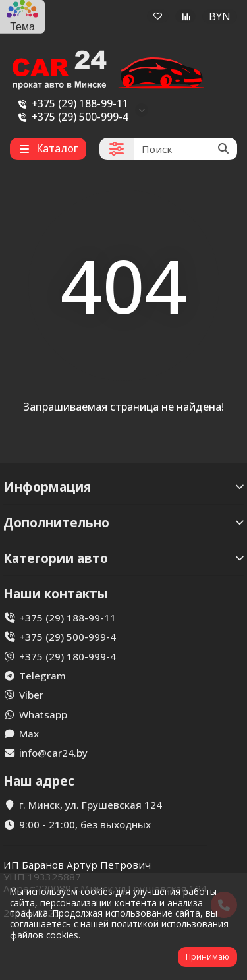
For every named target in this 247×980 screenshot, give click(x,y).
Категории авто (123, 558)
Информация (123, 487)
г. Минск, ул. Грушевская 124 (91, 805)
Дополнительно (123, 522)
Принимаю (207, 957)
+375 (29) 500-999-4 (71, 117)
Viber (31, 695)
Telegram (42, 676)
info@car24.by (53, 753)
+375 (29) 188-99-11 (71, 104)
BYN (220, 16)
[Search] (185, 149)
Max (29, 734)
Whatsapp (43, 714)
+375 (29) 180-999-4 (68, 656)
